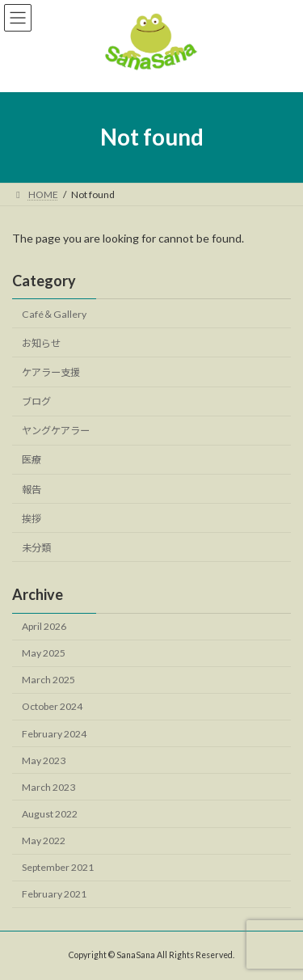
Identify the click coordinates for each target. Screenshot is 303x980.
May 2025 (44, 653)
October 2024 (52, 706)
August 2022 (50, 814)
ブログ (36, 401)
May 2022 (44, 841)
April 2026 (44, 626)
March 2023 (48, 787)
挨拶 (32, 518)
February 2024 (54, 733)
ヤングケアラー (56, 431)
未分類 (36, 548)
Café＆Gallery (54, 314)
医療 (32, 460)
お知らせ (41, 343)
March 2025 (48, 680)
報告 (32, 489)
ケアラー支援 (51, 372)
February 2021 (54, 894)
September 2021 (58, 867)
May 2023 (44, 760)
